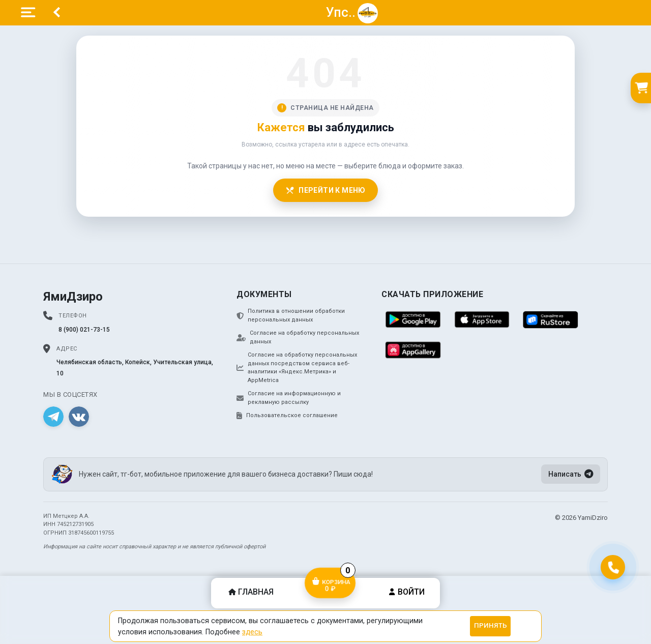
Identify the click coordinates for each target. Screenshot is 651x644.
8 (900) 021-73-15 (84, 330)
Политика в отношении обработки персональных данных (291, 315)
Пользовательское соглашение (287, 416)
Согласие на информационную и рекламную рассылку (289, 398)
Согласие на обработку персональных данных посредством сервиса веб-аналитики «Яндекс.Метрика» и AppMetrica (297, 368)
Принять (491, 625)
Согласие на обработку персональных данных (298, 337)
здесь (252, 632)
